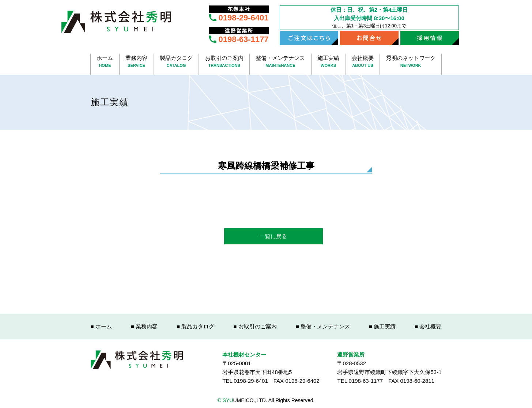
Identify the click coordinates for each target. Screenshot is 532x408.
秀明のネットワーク (411, 62)
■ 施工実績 (382, 326)
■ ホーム (101, 326)
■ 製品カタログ (195, 326)
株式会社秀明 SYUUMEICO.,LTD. (116, 22)
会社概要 (363, 62)
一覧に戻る (273, 236)
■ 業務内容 (144, 326)
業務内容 (137, 62)
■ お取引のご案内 (255, 326)
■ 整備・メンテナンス (323, 326)
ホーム (105, 62)
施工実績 (329, 62)
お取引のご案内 (224, 62)
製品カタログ (176, 62)
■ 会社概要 (428, 326)
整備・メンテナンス (280, 62)
